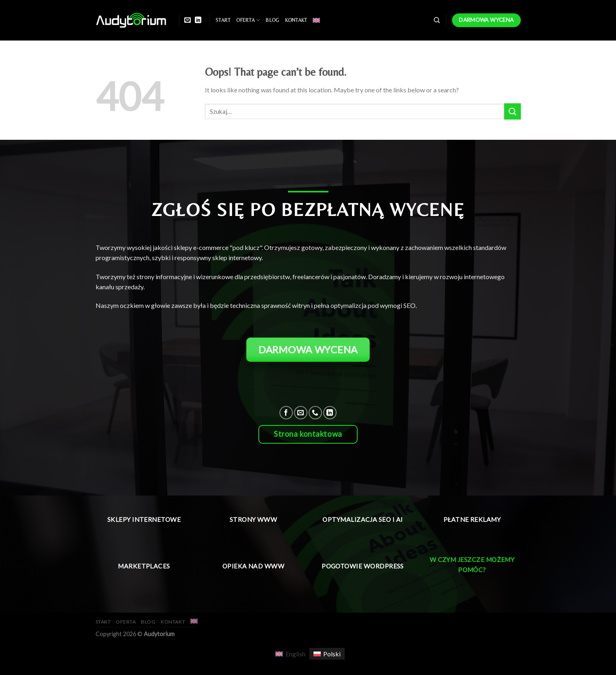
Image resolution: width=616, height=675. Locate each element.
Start (223, 20)
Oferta (248, 20)
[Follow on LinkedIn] (198, 20)
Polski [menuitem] (332, 654)
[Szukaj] (437, 20)
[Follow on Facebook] (286, 413)
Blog (272, 20)
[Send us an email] (188, 20)
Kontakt (296, 20)
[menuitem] (316, 20)
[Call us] (315, 413)
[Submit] (512, 111)
